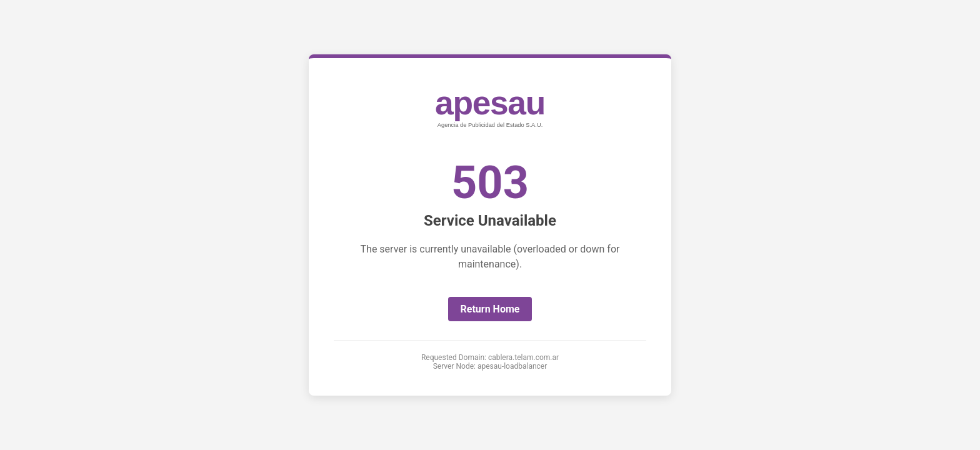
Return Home (490, 309)
